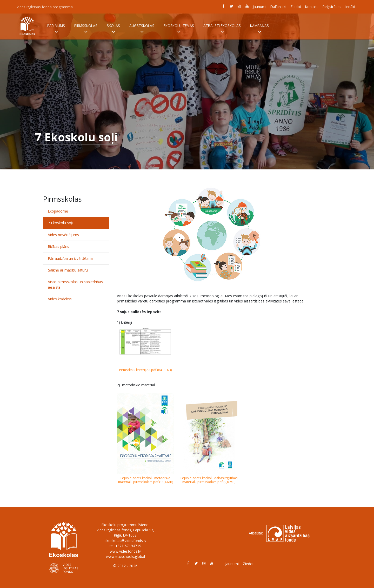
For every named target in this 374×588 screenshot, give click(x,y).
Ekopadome (58, 211)
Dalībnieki (278, 7)
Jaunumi (259, 7)
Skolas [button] (113, 29)
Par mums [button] (56, 29)
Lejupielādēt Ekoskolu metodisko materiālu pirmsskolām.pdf (144, 480)
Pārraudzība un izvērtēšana (70, 258)
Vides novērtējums (64, 235)
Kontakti (312, 7)
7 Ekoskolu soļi (60, 223)
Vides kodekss (60, 299)
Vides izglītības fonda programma (45, 7)
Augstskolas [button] (142, 29)
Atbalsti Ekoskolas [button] (222, 29)
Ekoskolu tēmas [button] (179, 29)
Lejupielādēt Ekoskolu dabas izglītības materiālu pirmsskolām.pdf (209, 480)
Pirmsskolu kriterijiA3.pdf (138, 370)
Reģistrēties (332, 7)
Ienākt (350, 7)
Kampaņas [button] (259, 29)
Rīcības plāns (59, 246)
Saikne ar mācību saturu (68, 270)
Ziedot (296, 7)
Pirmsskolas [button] (86, 29)
